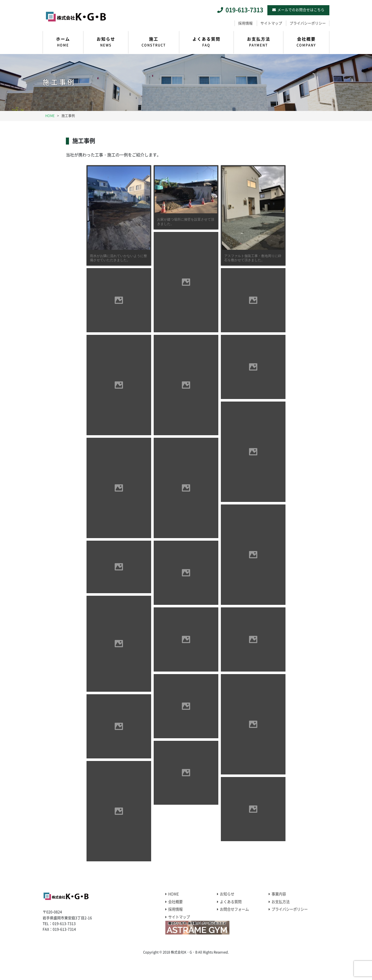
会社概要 (306, 42)
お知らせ (106, 42)
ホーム (63, 42)
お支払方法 (259, 42)
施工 (154, 42)
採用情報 (245, 23)
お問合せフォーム (234, 909)
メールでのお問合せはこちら (301, 10)
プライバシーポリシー (308, 23)
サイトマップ (271, 23)
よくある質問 (206, 42)
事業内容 (279, 894)
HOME (173, 894)
